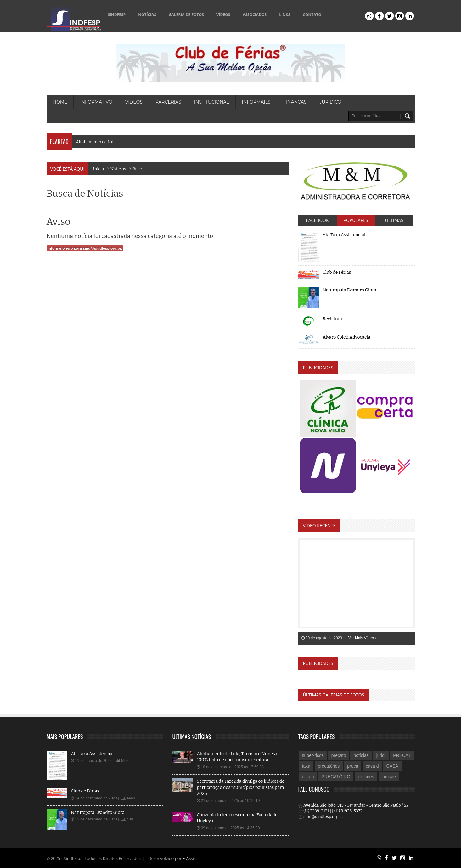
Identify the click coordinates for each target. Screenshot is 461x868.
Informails (256, 102)
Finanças (295, 102)
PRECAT (402, 755)
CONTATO (312, 15)
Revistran (332, 319)
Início (99, 169)
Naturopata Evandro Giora (349, 290)
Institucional (212, 102)
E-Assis (189, 858)
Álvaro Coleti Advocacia (346, 337)
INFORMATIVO (96, 102)
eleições (366, 777)
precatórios (329, 766)
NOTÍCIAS (147, 15)
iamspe (389, 777)
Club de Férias (337, 272)
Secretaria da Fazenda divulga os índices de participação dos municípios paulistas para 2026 (241, 787)
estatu (308, 777)
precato (339, 755)
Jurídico (330, 102)
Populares (356, 220)
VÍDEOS (223, 15)
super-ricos (313, 755)
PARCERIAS (168, 102)
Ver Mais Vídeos (362, 638)
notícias (361, 755)
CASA (392, 766)
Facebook (318, 220)
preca (353, 766)
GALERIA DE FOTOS (186, 15)
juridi (381, 755)
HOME (60, 102)
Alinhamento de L (94, 142)
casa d (372, 766)
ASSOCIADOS (255, 15)
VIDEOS (134, 102)
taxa (306, 766)
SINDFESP (117, 15)
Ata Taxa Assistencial (344, 235)
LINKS (285, 15)
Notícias (118, 169)
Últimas (394, 220)
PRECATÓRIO (336, 777)
